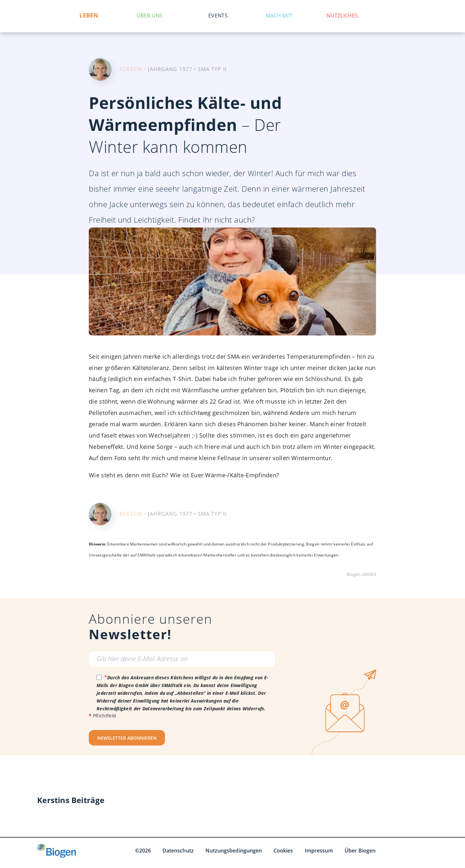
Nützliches (342, 16)
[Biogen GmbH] (57, 851)
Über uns (150, 16)
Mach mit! (279, 16)
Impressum (319, 851)
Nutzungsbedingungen (234, 851)
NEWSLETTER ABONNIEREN (127, 738)
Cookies (283, 851)
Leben (89, 16)
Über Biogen (360, 851)
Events (218, 16)
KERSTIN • (133, 69)
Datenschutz (178, 851)
